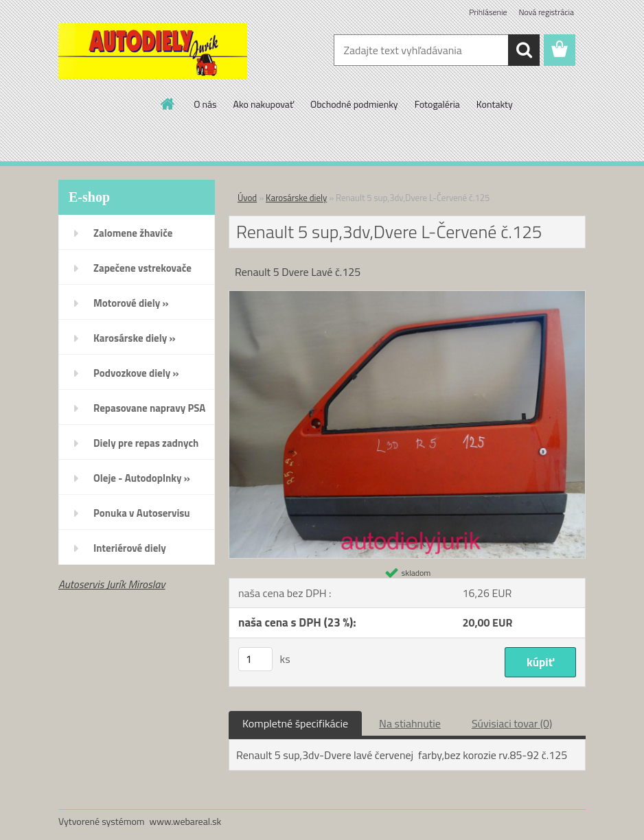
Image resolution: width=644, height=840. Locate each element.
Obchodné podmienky (354, 104)
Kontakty (495, 104)
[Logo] (153, 51)
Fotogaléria (437, 104)
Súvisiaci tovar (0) (512, 723)
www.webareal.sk (186, 821)
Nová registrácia (546, 12)
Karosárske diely (296, 198)
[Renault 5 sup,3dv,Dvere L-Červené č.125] (407, 296)
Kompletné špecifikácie (295, 723)
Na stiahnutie (410, 723)
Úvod (247, 198)
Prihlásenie (488, 12)
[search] (524, 50)
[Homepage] (168, 104)
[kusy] (255, 659)
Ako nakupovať (264, 104)
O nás (205, 104)
